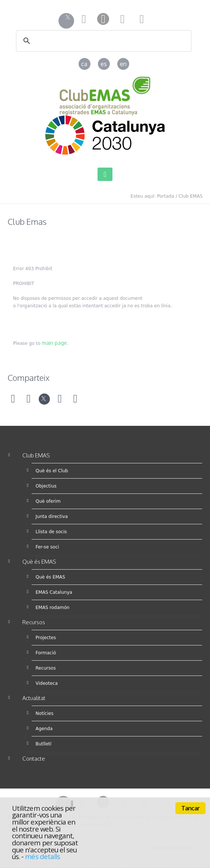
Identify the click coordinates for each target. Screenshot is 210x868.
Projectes (46, 638)
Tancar (190, 808)
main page (54, 343)
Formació (46, 653)
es (104, 64)
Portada (166, 196)
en (123, 64)
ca (84, 64)
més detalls (42, 856)
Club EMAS (190, 196)
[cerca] (94, 41)
